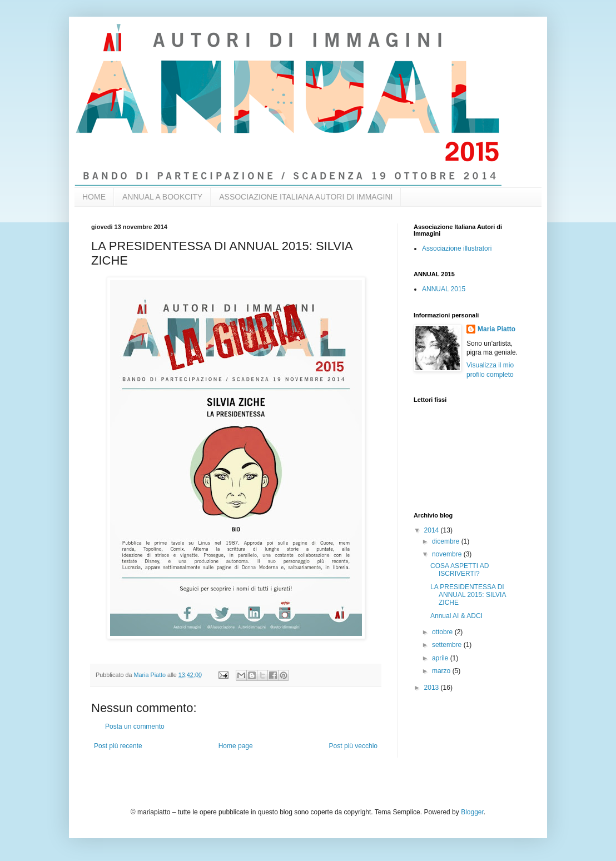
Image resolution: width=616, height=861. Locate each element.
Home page (236, 746)
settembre (448, 645)
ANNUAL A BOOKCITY (162, 197)
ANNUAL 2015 (444, 289)
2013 (433, 688)
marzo (442, 671)
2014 (433, 530)
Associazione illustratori (457, 248)
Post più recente (118, 746)
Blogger (472, 812)
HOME (94, 197)
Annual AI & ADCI (456, 616)
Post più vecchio (353, 746)
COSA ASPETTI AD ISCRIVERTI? (459, 570)
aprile (441, 658)
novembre (448, 554)
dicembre (447, 541)
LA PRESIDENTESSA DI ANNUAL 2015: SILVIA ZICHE (468, 595)
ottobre (443, 632)
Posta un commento (135, 726)
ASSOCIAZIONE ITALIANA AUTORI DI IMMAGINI (306, 197)
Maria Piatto (496, 329)
